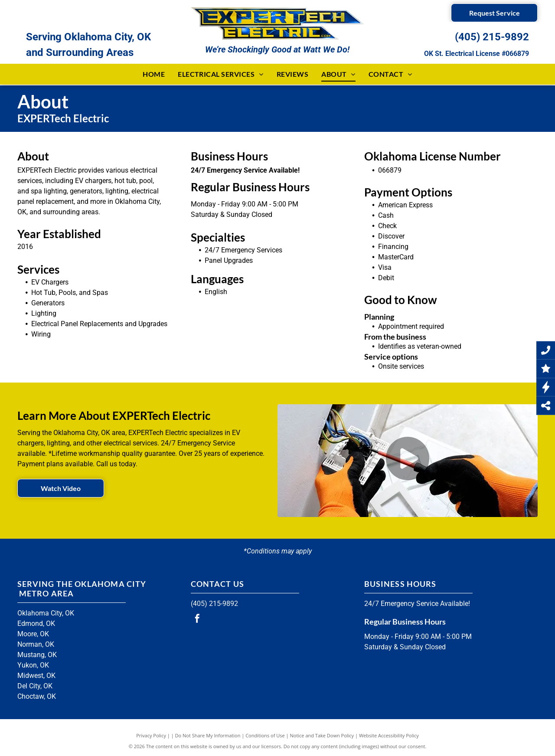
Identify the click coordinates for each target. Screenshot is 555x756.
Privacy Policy (151, 735)
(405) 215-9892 (492, 37)
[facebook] (197, 620)
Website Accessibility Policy (389, 735)
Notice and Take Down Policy (322, 735)
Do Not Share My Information (208, 735)
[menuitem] (154, 74)
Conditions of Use (265, 735)
